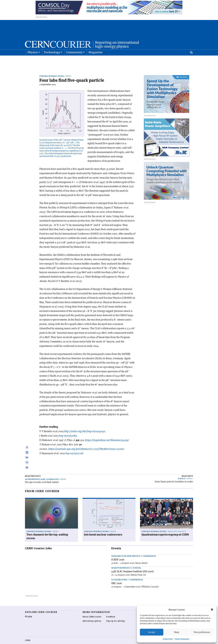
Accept (152, 632)
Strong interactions (52, 70)
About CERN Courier (92, 610)
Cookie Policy (168, 639)
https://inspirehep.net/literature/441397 (107, 433)
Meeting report (177, 525)
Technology (52, 60)
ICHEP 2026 (118, 553)
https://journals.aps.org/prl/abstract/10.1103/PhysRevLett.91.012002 (86, 442)
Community (74, 60)
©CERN (28, 610)
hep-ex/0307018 (74, 447)
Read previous (33, 469)
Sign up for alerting (116, 614)
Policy (182, 472)
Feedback (111, 610)
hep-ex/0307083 (68, 429)
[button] (212, 609)
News (69, 70)
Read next (187, 469)
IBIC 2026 (117, 577)
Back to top (109, 641)
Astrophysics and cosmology (42, 473)
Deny (177, 632)
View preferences (202, 632)
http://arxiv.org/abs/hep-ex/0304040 (85, 425)
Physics (33, 60)
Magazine (96, 60)
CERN (28, 634)
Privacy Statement (182, 639)
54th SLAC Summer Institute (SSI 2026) (133, 565)
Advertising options (92, 614)
